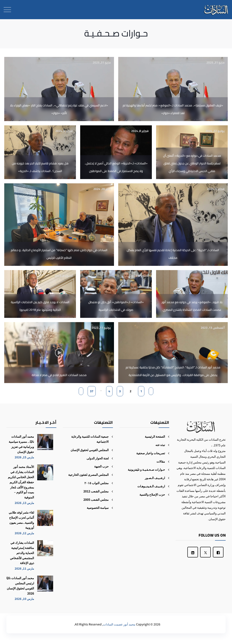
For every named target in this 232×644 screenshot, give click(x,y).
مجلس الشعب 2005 (96, 499)
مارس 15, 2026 (24, 457)
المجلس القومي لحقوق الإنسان (90, 450)
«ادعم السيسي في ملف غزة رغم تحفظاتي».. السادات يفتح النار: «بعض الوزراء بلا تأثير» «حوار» (59, 109)
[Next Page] (81, 391)
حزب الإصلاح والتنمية (152, 494)
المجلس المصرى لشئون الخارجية (88, 475)
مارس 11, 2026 (24, 568)
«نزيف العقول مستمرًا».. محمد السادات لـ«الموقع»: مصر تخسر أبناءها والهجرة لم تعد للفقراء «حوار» (173, 109)
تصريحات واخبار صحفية (151, 453)
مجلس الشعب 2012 (96, 491)
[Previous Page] (151, 391)
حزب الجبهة (101, 466)
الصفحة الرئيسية (155, 436)
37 (92, 391)
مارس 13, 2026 (24, 503)
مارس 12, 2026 (24, 533)
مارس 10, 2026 (24, 599)
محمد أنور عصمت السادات (119, 624)
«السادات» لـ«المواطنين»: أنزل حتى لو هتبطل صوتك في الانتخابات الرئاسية (116, 306)
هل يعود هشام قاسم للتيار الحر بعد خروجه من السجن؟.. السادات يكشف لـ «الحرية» (40, 167)
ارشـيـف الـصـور (155, 478)
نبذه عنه (160, 445)
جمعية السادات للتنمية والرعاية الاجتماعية (90, 439)
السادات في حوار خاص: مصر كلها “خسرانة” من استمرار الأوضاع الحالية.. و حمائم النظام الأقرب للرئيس (59, 254)
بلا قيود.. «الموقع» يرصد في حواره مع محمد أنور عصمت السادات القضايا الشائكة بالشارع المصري (192, 306)
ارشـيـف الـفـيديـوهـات (151, 486)
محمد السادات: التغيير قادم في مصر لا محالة (59, 375)
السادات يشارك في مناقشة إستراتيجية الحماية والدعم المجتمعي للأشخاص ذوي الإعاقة (22, 553)
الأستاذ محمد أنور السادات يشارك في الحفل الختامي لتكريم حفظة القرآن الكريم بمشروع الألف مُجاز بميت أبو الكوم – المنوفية (21, 482)
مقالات (161, 461)
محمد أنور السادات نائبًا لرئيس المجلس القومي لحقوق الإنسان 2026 (20, 585)
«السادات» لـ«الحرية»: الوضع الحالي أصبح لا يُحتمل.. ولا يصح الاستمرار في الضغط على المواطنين (116, 167)
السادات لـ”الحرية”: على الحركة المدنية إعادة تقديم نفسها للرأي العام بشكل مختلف (173, 254)
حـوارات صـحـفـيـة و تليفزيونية (146, 469)
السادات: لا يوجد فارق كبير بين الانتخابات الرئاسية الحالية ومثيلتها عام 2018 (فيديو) (40, 306)
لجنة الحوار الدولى (98, 458)
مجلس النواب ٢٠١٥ (97, 483)
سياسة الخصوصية (98, 508)
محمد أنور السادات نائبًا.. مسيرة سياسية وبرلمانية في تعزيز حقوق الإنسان (21, 444)
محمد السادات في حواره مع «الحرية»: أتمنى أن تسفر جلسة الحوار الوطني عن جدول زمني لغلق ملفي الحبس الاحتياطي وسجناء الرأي (192, 163)
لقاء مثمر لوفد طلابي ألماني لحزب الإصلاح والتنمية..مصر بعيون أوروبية (21, 520)
